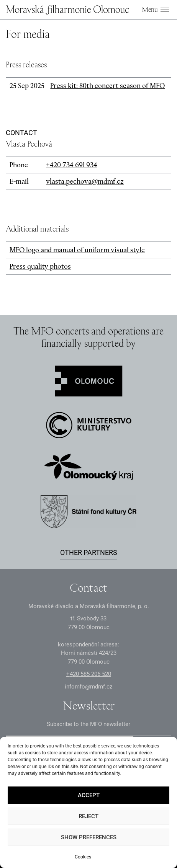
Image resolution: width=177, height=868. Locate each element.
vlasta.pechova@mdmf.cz (85, 181)
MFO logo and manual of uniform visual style (77, 250)
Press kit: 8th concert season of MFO (107, 86)
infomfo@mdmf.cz (88, 687)
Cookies (83, 857)
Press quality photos (40, 266)
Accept (89, 795)
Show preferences (89, 837)
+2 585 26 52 (89, 674)
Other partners (89, 552)
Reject (88, 816)
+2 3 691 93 (72, 165)
